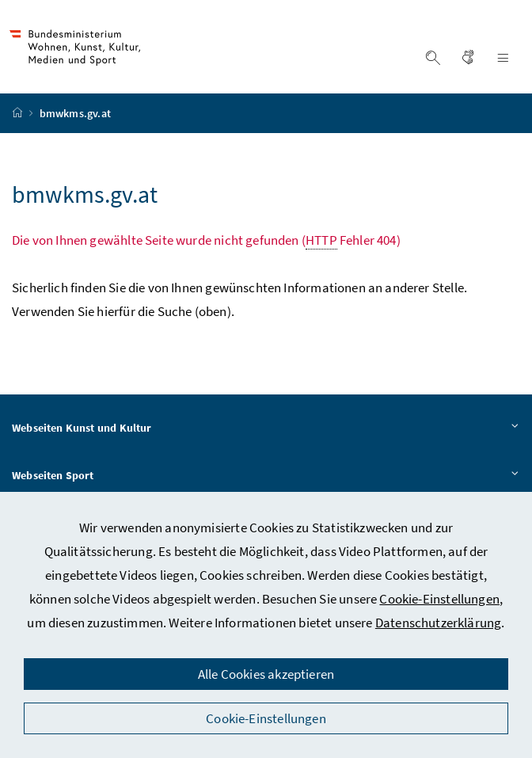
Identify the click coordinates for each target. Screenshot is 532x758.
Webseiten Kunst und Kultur (266, 429)
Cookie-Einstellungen (439, 599)
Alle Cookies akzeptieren (266, 674)
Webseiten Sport (266, 476)
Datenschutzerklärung (439, 623)
